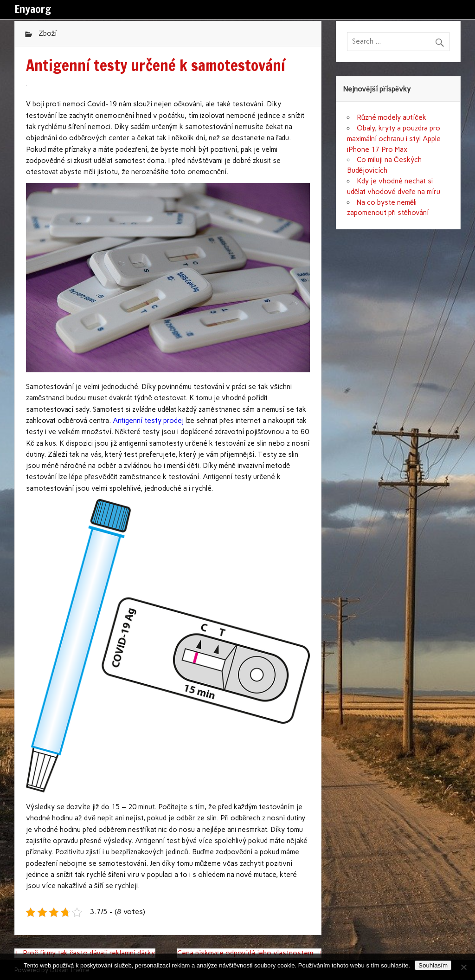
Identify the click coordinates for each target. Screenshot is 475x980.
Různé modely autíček (392, 117)
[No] (463, 967)
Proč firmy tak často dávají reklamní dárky (89, 953)
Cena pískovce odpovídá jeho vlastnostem (245, 953)
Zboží (48, 33)
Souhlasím (433, 965)
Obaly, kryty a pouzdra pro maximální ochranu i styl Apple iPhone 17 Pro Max (394, 139)
